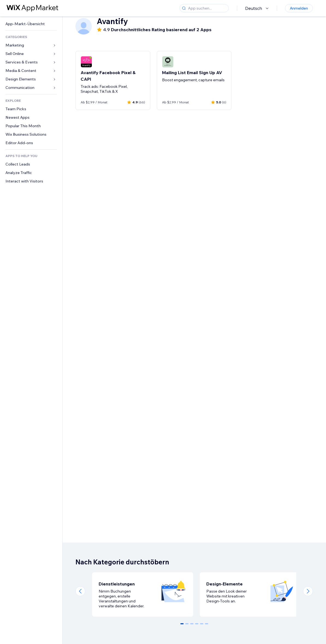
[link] (31, 24)
